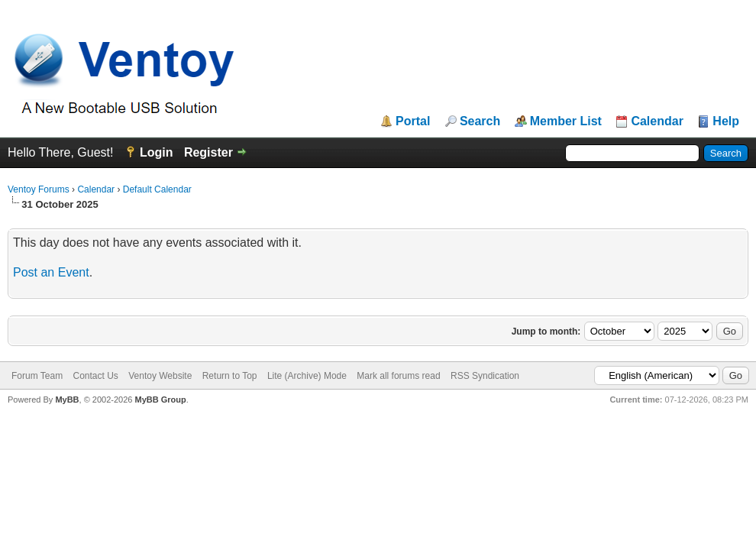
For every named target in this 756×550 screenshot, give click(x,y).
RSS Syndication (485, 376)
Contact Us (95, 376)
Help (726, 121)
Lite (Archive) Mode (307, 376)
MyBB (67, 400)
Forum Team (37, 376)
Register (208, 152)
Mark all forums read (398, 376)
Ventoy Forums (39, 189)
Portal (413, 121)
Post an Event (51, 272)
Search (480, 121)
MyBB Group (160, 400)
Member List (566, 121)
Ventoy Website (160, 376)
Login (157, 152)
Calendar (657, 121)
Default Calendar (157, 189)
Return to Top (230, 376)
